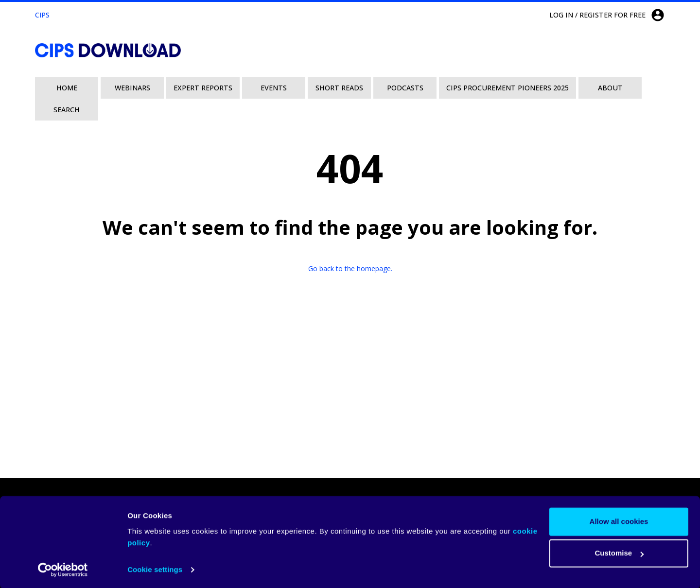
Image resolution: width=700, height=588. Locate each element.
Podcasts (405, 88)
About (610, 88)
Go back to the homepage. (350, 268)
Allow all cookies (619, 521)
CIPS (42, 15)
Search (67, 110)
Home (67, 88)
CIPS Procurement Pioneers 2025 (507, 88)
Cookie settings (155, 569)
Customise (619, 552)
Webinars (132, 88)
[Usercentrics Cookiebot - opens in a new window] (63, 569)
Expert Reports (203, 88)
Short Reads (339, 88)
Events (274, 88)
